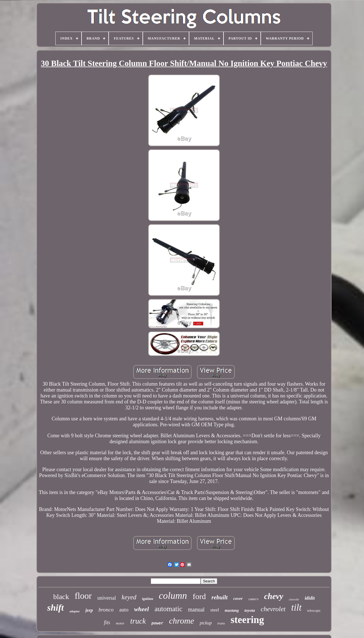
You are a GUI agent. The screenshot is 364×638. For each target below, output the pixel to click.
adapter (75, 611)
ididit (310, 598)
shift (55, 608)
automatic (169, 609)
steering (247, 620)
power (157, 623)
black (61, 597)
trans (221, 623)
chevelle (294, 599)
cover (238, 598)
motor (120, 623)
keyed (129, 597)
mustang (232, 610)
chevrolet (273, 609)
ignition (147, 599)
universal (107, 598)
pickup (206, 623)
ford (199, 596)
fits (107, 622)
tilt (296, 608)
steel (215, 610)
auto (124, 610)
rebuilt (219, 597)
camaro (253, 599)
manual (196, 609)
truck (138, 621)
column (173, 596)
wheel (142, 609)
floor (83, 596)
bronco (106, 610)
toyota (250, 610)
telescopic (314, 611)
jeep (89, 610)
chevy (274, 596)
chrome (182, 621)
